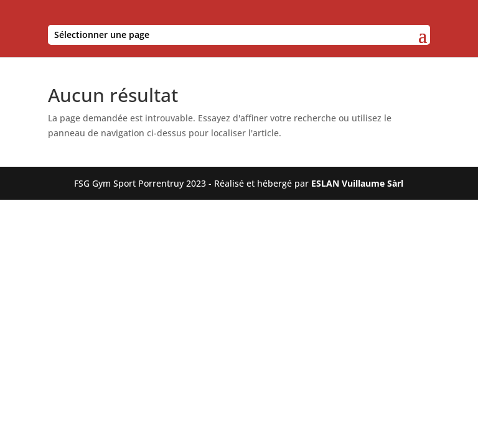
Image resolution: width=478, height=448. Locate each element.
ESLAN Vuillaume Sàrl (357, 183)
